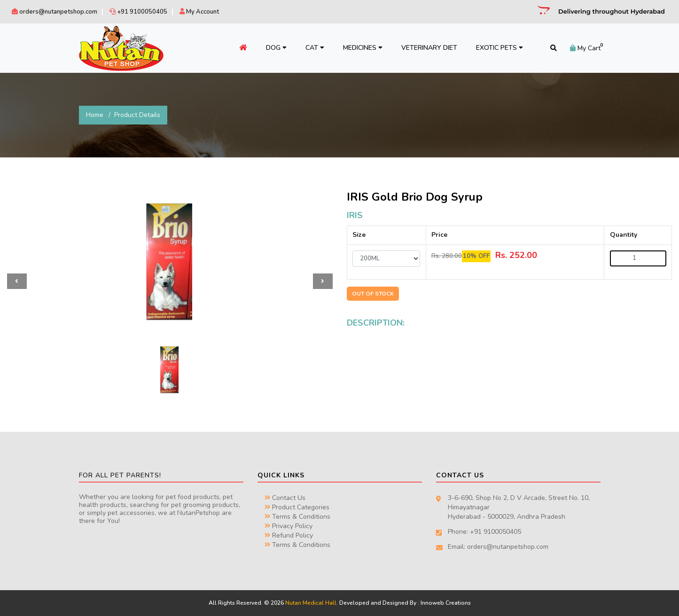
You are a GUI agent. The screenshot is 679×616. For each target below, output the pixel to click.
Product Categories (297, 507)
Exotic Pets (499, 48)
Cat (315, 48)
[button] (17, 281)
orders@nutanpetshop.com (55, 12)
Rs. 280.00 (447, 256)
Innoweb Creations (446, 603)
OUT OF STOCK (373, 294)
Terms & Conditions (297, 517)
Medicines (363, 48)
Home (95, 115)
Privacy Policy (289, 526)
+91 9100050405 (138, 12)
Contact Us (285, 498)
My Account (199, 12)
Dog (276, 48)
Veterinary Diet (429, 48)
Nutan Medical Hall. (312, 603)
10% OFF (476, 256)
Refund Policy (289, 535)
